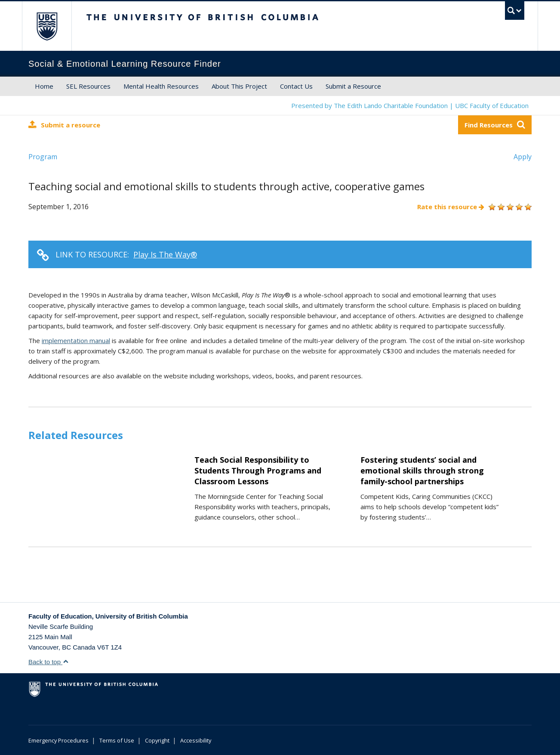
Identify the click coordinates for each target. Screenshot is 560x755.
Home (44, 86)
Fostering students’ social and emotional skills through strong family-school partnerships (422, 470)
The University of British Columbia (47, 26)
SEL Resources (88, 86)
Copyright (157, 740)
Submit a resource (64, 125)
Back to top (49, 662)
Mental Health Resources (161, 86)
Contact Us (296, 86)
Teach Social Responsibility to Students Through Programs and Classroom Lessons (258, 470)
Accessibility (196, 740)
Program (43, 157)
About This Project (239, 86)
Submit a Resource (353, 86)
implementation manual (76, 340)
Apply (523, 157)
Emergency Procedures (58, 740)
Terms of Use (117, 740)
